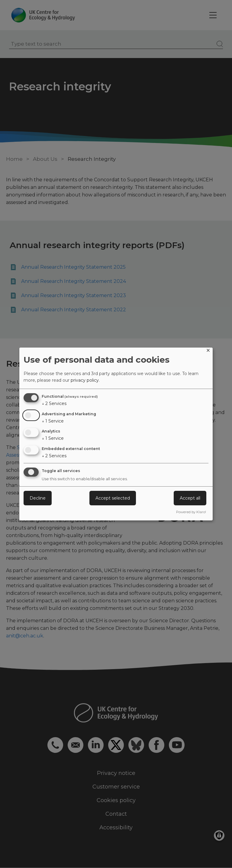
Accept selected (113, 498)
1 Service (53, 421)
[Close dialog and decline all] (208, 351)
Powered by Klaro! (191, 512)
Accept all (190, 498)
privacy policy (85, 380)
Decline (38, 498)
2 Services (54, 403)
